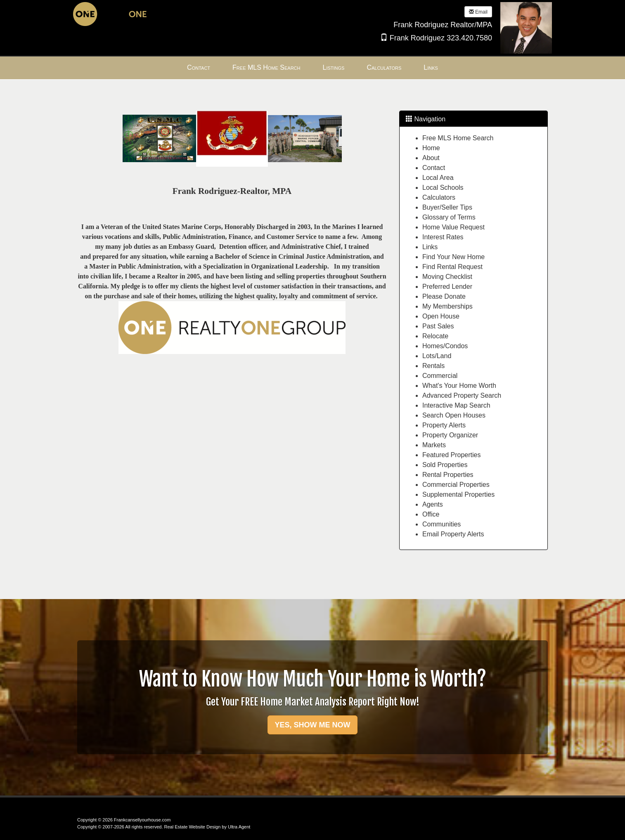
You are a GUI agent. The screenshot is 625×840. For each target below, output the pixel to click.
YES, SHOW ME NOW (312, 725)
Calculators (439, 197)
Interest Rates (443, 237)
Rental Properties (448, 475)
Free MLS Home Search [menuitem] (266, 67)
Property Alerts (444, 425)
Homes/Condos (445, 346)
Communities (442, 524)
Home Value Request (453, 227)
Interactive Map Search (456, 405)
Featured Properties (451, 455)
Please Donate (444, 296)
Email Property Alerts (453, 534)
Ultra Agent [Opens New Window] (239, 827)
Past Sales (438, 326)
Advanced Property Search (462, 395)
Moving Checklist (447, 277)
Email (478, 12)
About (431, 158)
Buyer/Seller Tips (447, 207)
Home (431, 148)
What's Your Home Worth (459, 386)
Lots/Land (437, 356)
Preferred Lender (447, 287)
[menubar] (312, 68)
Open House (441, 316)
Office (431, 514)
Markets (434, 445)
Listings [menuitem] (334, 67)
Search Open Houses (454, 415)
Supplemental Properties (458, 494)
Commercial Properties (456, 485)
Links (430, 247)
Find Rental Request (452, 267)
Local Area (438, 178)
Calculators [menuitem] (384, 67)
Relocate (435, 336)
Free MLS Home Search (458, 138)
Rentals (433, 366)
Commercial (440, 376)
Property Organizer (450, 435)
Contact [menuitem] (199, 67)
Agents (433, 504)
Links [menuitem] (431, 67)
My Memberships (447, 306)
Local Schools (443, 188)
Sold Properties (445, 465)
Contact (434, 168)
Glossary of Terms (449, 217)
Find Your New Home (453, 257)
